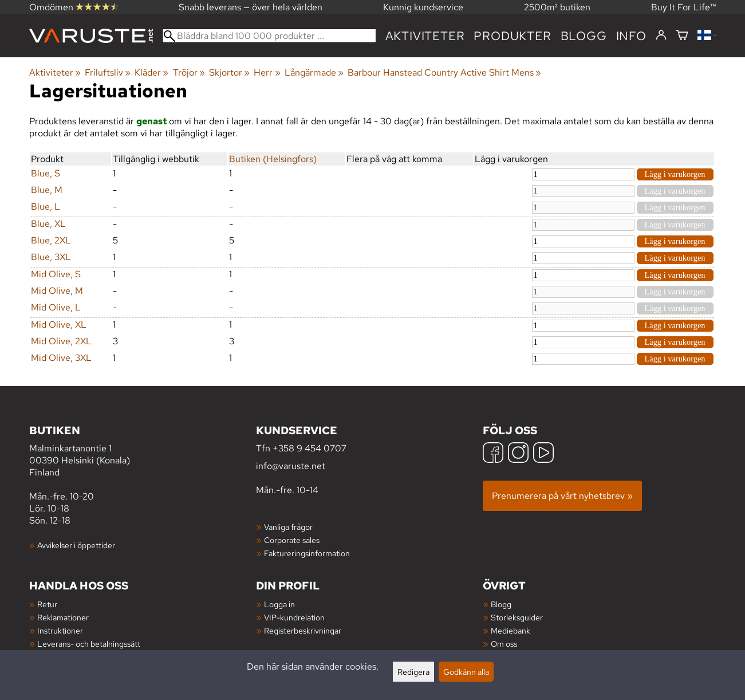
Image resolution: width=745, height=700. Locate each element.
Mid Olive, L (56, 307)
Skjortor (229, 72)
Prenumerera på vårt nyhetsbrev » (562, 496)
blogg (584, 36)
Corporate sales (292, 540)
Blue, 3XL (51, 257)
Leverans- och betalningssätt (89, 644)
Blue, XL (48, 224)
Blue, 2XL (51, 240)
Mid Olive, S (56, 274)
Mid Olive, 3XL (61, 358)
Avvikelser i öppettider (76, 545)
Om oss (504, 644)
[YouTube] (543, 454)
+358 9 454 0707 (310, 448)
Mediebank (511, 630)
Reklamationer (63, 617)
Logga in (279, 604)
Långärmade (314, 72)
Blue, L (46, 207)
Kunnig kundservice (423, 7)
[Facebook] (493, 454)
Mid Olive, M (57, 291)
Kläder (151, 72)
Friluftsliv (108, 72)
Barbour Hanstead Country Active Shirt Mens (444, 72)
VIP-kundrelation (294, 617)
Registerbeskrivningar (303, 630)
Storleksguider (517, 617)
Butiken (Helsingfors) (273, 159)
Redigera (413, 672)
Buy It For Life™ (684, 7)
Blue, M (47, 190)
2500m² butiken (557, 7)
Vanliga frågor (288, 527)
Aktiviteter (425, 36)
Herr (267, 72)
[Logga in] (661, 36)
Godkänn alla (466, 672)
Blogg (501, 604)
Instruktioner (60, 630)
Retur (47, 604)
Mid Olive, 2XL (61, 341)
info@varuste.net (291, 466)
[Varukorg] (682, 36)
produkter (512, 36)
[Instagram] (518, 454)
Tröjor (189, 72)
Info (631, 36)
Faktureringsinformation (307, 553)
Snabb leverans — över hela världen (251, 7)
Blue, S (46, 173)
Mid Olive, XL (59, 325)
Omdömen (74, 7)
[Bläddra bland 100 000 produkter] (269, 36)
